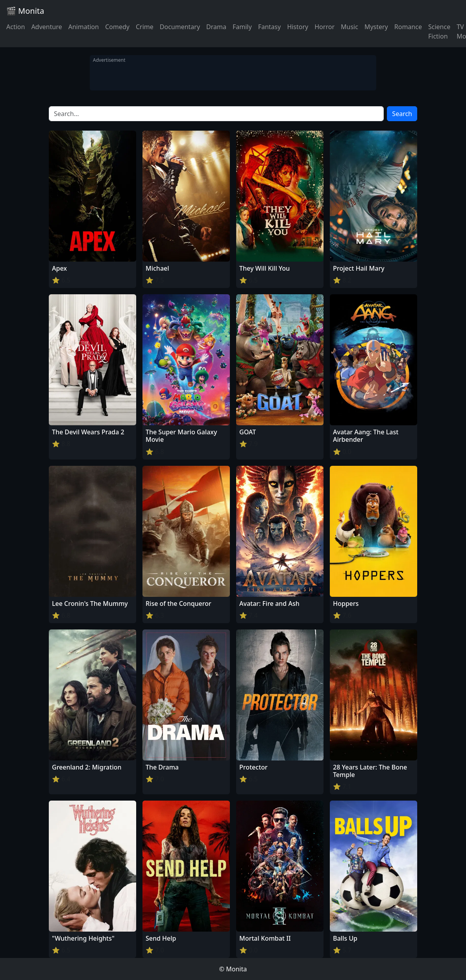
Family (242, 27)
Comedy (117, 27)
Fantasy (270, 27)
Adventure (46, 27)
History (298, 27)
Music (349, 27)
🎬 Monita (25, 11)
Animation (83, 27)
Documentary (180, 27)
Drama (216, 27)
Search (402, 114)
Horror (325, 27)
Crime (145, 27)
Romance (408, 27)
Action (16, 27)
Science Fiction (439, 31)
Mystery (376, 27)
